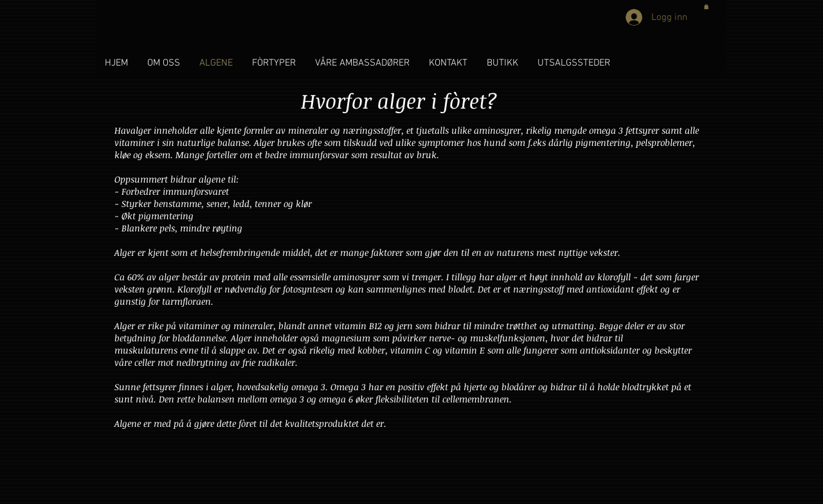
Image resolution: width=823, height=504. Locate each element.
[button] (706, 6)
